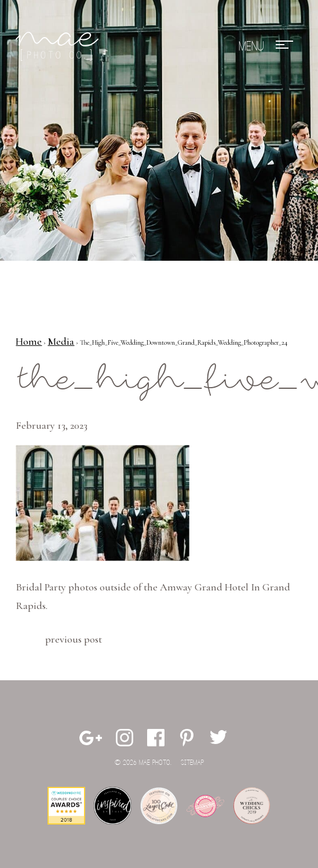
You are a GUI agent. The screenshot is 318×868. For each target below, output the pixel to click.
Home (29, 341)
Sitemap (192, 763)
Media (61, 341)
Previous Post (74, 639)
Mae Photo (59, 46)
